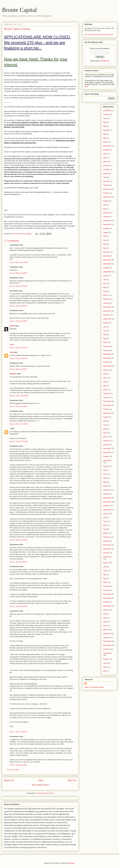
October (106, 114)
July (105, 205)
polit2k (12, 326)
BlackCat (13, 374)
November (107, 111)
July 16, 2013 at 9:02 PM (18, 606)
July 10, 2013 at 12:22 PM (19, 262)
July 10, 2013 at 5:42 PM (18, 286)
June (105, 118)
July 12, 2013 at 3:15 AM (18, 406)
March (106, 142)
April (105, 126)
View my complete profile (94, 687)
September (107, 197)
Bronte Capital (19, 10)
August (106, 173)
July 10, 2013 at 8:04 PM (18, 321)
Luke (11, 352)
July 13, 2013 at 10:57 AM (19, 441)
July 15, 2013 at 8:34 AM (18, 562)
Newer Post (9, 780)
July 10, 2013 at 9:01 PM (18, 348)
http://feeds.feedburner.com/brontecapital (99, 35)
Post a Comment (13, 770)
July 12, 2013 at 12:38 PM (19, 424)
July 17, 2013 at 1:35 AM (18, 732)
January (106, 185)
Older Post (72, 780)
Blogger (72, 863)
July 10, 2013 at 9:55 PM (18, 369)
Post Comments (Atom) (45, 793)
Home (41, 780)
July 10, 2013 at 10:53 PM (19, 396)
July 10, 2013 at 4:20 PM (18, 273)
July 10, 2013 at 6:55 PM (18, 306)
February (107, 166)
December (107, 146)
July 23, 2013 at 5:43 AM (18, 765)
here (86, 86)
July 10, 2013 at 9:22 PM (18, 358)
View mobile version (40, 785)
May (105, 122)
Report (12, 345)
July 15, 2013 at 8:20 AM (18, 540)
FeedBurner (105, 61)
